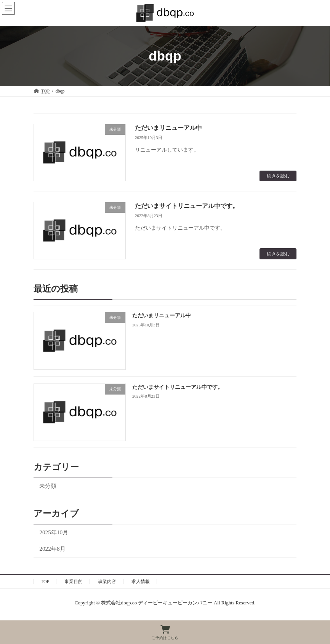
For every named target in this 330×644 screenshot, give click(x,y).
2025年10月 (54, 532)
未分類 (48, 486)
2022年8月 (52, 549)
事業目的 (74, 582)
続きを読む (278, 176)
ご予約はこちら (165, 633)
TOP (45, 582)
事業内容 (107, 582)
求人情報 (141, 582)
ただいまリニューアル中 (168, 128)
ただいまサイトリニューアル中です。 (187, 206)
